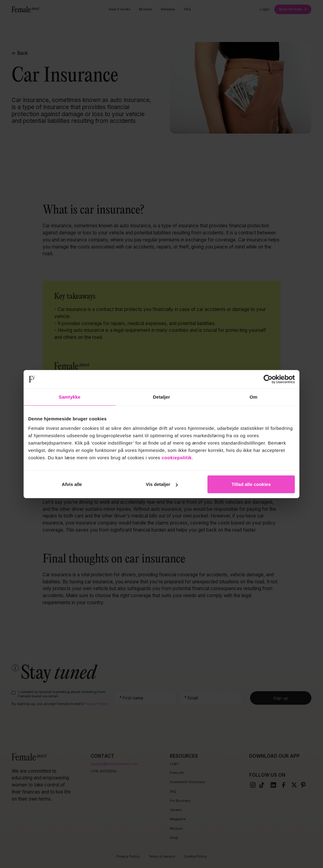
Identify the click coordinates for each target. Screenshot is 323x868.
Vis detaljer (162, 484)
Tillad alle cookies (251, 484)
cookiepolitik (177, 458)
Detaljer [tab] (161, 397)
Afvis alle (72, 484)
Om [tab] (253, 397)
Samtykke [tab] (70, 397)
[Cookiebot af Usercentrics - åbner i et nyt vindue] (268, 379)
